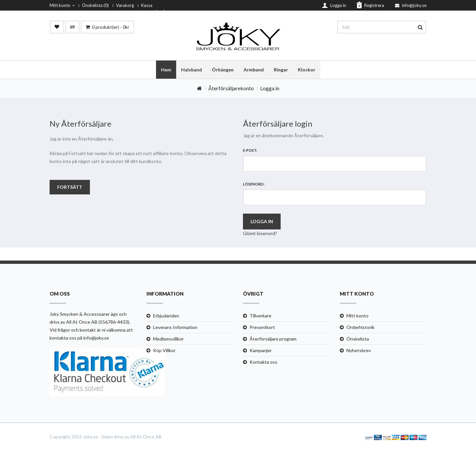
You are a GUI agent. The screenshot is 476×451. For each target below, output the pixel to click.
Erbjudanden (166, 316)
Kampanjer (261, 351)
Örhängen (223, 70)
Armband (254, 70)
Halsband (192, 70)
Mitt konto (62, 5)
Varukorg (125, 5)
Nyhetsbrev (359, 351)
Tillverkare (260, 316)
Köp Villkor (164, 351)
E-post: (250, 151)
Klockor (307, 70)
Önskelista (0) (95, 5)
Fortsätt (70, 187)
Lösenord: (254, 184)
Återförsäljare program (273, 339)
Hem (166, 70)
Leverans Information (175, 328)
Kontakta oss (263, 362)
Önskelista (358, 339)
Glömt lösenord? (260, 234)
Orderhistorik (360, 328)
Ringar (281, 70)
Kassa (147, 5)
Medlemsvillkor (168, 339)
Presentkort (262, 328)
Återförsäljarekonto (231, 88)
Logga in (270, 88)
